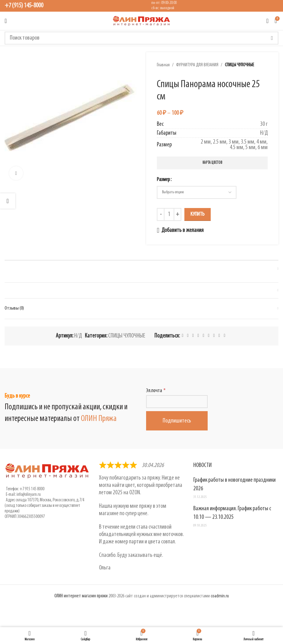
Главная (163, 65)
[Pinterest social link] (193, 336)
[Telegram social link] (219, 336)
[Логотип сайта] (141, 21)
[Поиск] (141, 38)
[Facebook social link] (182, 336)
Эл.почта (154, 391)
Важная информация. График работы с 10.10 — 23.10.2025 (232, 513)
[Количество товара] (169, 214)
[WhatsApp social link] (209, 336)
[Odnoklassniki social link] (204, 336)
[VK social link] (214, 336)
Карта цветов (212, 163)
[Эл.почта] (177, 402)
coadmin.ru (220, 596)
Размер (163, 180)
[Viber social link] (224, 336)
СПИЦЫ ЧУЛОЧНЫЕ (240, 65)
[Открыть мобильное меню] (6, 21)
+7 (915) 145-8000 (24, 6)
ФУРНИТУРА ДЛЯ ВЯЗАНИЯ (197, 65)
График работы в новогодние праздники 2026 (234, 484)
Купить (198, 214)
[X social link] (188, 336)
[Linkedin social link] (198, 336)
